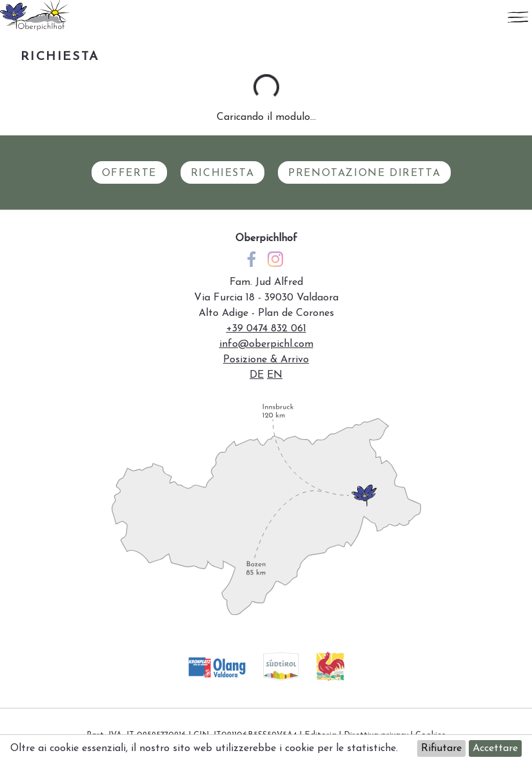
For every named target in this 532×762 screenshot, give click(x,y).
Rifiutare (441, 748)
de (257, 375)
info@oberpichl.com (266, 344)
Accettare (495, 748)
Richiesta (222, 173)
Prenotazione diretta (364, 173)
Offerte (129, 173)
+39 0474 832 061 (266, 329)
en (275, 375)
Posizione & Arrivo (266, 360)
